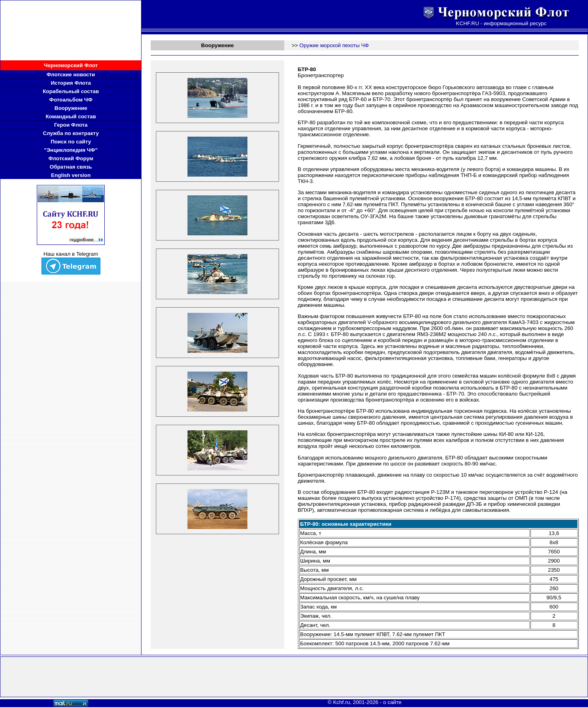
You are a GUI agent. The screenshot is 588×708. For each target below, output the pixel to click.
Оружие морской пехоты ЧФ (334, 45)
